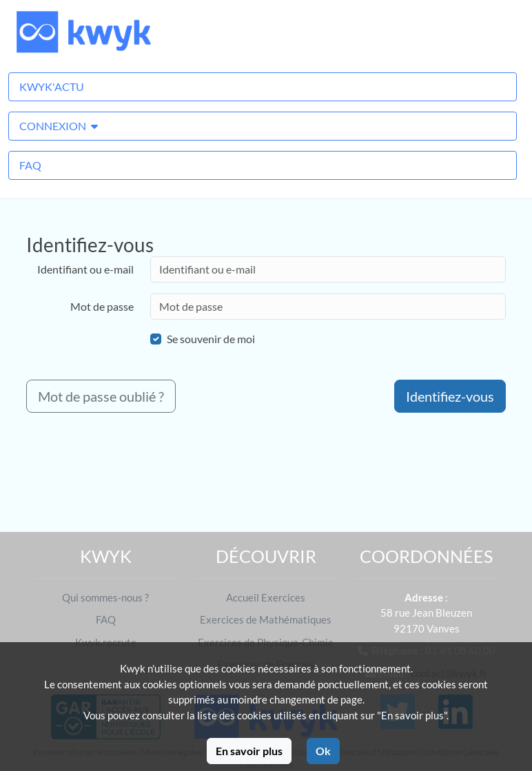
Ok (323, 751)
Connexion (59, 126)
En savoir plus (249, 751)
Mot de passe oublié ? (101, 396)
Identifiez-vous (450, 396)
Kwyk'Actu (52, 86)
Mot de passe (102, 306)
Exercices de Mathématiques (266, 619)
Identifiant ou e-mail (85, 269)
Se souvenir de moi (211, 339)
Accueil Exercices (266, 597)
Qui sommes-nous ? (105, 597)
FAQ (30, 165)
